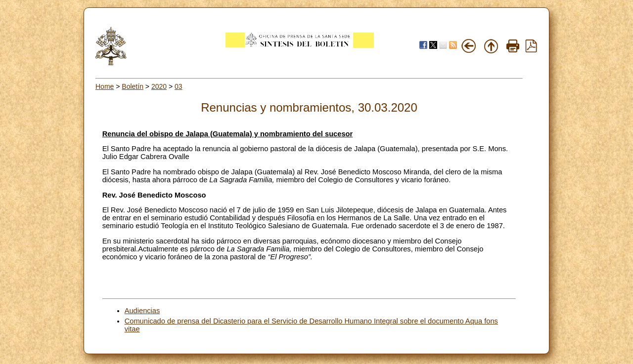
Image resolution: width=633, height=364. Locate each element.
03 (179, 86)
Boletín (133, 86)
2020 (159, 86)
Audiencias (142, 311)
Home (105, 86)
